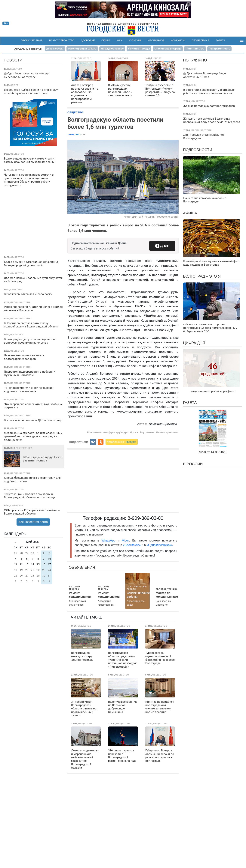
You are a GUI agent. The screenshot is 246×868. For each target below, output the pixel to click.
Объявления (200, 40)
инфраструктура (117, 432)
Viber (126, 540)
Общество (75, 112)
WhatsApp (110, 540)
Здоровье (88, 40)
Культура (135, 40)
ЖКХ (120, 40)
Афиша (190, 213)
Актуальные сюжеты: (28, 49)
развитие (95, 432)
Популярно (195, 60)
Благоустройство (62, 40)
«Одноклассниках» (160, 545)
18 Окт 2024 (73, 134)
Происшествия (32, 40)
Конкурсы (178, 40)
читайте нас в (122, 442)
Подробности (198, 150)
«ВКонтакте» (132, 545)
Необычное (156, 40)
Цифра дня (194, 343)
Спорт (106, 40)
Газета (221, 40)
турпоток (148, 432)
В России (193, 464)
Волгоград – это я (202, 276)
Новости (13, 60)
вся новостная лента (33, 522)
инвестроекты (168, 432)
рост (135, 432)
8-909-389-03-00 (145, 518)
